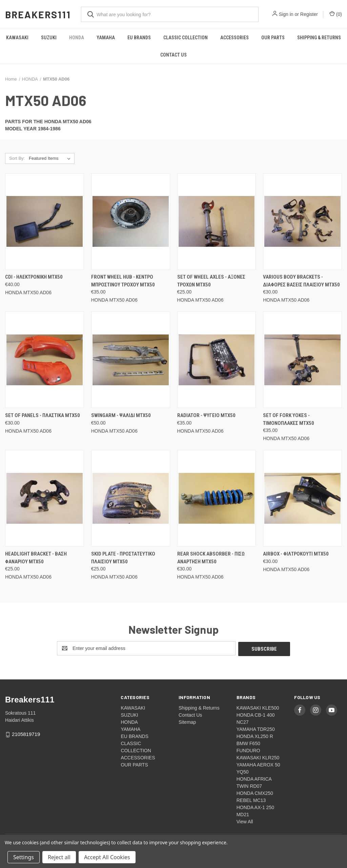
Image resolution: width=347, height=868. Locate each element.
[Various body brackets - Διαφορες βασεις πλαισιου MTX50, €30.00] (302, 222)
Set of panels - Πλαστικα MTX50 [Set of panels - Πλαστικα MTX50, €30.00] (43, 415)
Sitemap (187, 721)
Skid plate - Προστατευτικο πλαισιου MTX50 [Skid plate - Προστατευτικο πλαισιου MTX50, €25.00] (123, 558)
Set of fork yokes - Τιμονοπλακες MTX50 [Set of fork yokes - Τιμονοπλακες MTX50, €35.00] (289, 419)
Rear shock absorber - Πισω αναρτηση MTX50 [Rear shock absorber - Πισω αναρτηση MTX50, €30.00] (211, 558)
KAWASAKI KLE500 (258, 707)
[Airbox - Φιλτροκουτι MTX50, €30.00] (302, 498)
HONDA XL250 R (255, 736)
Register (309, 14)
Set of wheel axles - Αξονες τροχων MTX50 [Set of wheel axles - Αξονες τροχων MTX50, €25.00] (211, 281)
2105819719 (26, 733)
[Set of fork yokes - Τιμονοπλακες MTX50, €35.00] (302, 360)
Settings (24, 857)
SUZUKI (49, 38)
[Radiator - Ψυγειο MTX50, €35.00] (217, 360)
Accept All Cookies (107, 857)
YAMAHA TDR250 (256, 729)
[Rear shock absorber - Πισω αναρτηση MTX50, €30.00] (217, 498)
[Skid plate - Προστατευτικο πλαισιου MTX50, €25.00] (131, 498)
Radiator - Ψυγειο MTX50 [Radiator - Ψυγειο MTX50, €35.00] (206, 415)
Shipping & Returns (199, 707)
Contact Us (173, 55)
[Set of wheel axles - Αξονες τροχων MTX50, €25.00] (217, 222)
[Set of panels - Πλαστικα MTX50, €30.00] (45, 360)
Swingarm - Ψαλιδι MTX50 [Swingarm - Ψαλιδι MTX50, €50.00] (121, 415)
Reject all (59, 857)
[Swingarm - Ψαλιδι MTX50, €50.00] (131, 360)
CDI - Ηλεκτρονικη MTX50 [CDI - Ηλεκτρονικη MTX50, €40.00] (34, 277)
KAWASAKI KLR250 (258, 757)
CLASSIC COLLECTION (186, 38)
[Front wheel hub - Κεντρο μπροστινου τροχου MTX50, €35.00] (131, 222)
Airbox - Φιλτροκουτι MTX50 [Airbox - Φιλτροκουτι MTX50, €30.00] (296, 554)
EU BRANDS (139, 38)
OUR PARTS (273, 38)
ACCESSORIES (234, 38)
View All (245, 821)
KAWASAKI (17, 38)
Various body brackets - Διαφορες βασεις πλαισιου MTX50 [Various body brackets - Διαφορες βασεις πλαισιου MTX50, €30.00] (301, 281)
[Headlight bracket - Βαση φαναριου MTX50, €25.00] (45, 498)
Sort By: (17, 158)
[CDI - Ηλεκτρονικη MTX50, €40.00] (45, 222)
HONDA (77, 38)
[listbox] (51, 158)
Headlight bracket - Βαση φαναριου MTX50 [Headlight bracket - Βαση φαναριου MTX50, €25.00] (36, 558)
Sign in (286, 14)
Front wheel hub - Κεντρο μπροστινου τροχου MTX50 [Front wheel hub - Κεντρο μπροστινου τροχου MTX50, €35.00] (123, 281)
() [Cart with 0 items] (336, 14)
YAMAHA (106, 38)
